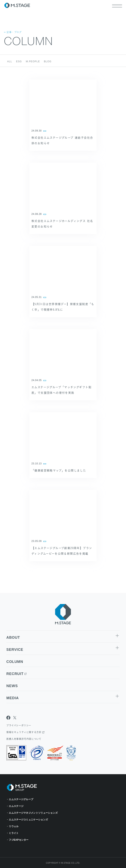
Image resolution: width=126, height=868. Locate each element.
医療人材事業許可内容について (24, 739)
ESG (19, 61)
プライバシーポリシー (19, 725)
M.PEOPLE (33, 61)
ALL (10, 61)
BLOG (48, 61)
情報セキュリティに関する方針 (24, 732)
